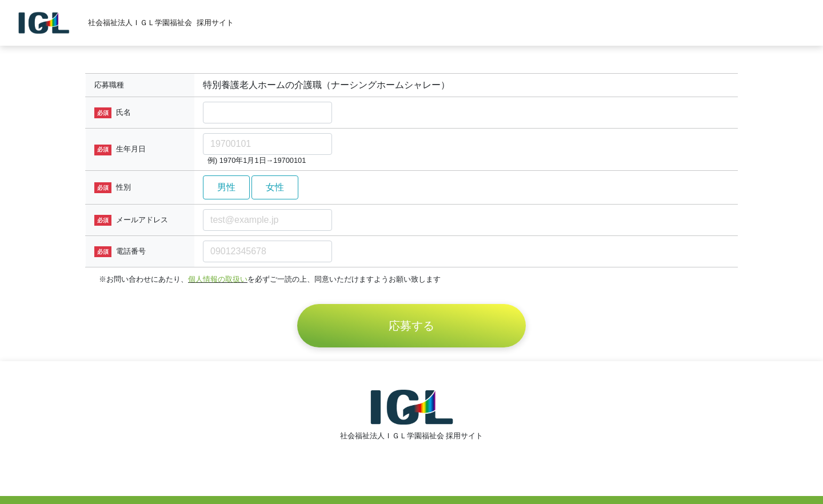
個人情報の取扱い (218, 279)
